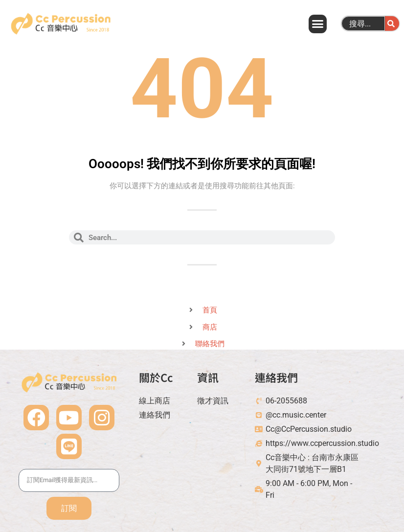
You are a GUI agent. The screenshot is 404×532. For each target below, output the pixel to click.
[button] (317, 24)
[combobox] (363, 23)
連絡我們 (276, 377)
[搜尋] (392, 23)
